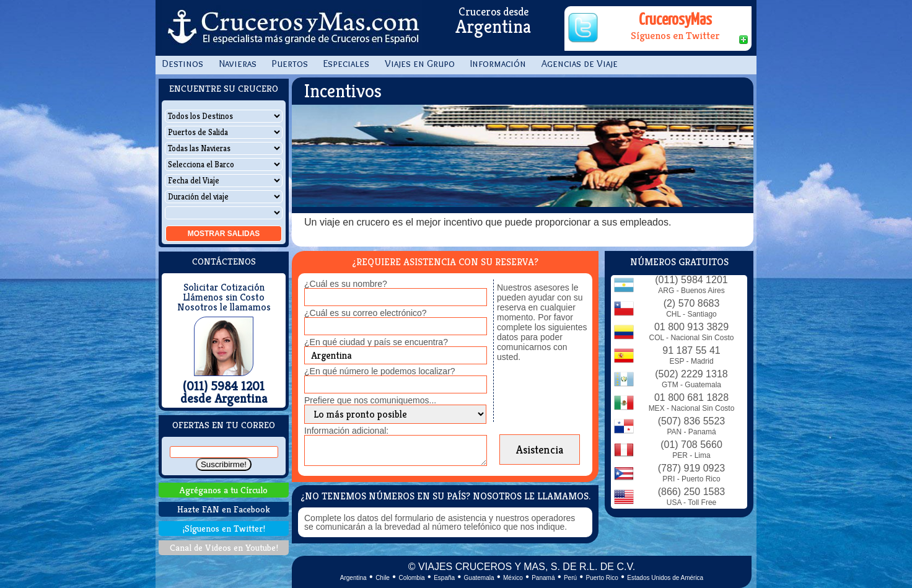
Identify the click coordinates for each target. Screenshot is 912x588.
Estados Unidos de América (665, 578)
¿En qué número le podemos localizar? (380, 371)
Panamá (543, 578)
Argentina (353, 578)
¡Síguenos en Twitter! (224, 528)
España (444, 578)
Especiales (346, 64)
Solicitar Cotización (224, 287)
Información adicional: (346, 431)
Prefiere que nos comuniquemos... (370, 400)
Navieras (238, 64)
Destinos (182, 64)
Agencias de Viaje (580, 64)
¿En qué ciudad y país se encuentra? (376, 342)
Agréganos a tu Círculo (224, 490)
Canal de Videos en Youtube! (224, 547)
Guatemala (479, 578)
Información (498, 64)
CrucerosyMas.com (292, 28)
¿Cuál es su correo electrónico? (366, 313)
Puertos (290, 64)
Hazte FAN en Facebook (224, 509)
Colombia (411, 578)
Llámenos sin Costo (224, 297)
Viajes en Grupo (420, 64)
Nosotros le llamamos (224, 307)
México (513, 578)
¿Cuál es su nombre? (346, 284)
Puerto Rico (602, 578)
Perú (570, 578)
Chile (383, 578)
